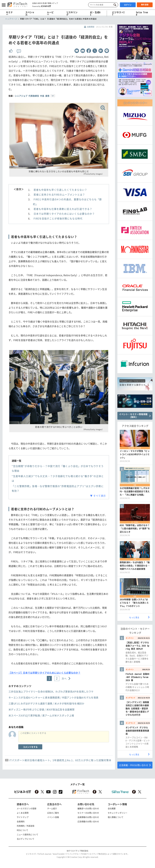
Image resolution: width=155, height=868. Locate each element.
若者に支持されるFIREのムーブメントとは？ (59, 194)
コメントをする (30, 747)
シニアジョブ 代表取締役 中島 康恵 (32, 96)
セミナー (9, 13)
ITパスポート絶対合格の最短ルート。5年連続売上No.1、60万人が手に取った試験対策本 (60, 760)
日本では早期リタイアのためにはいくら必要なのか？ (64, 214)
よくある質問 (23, 813)
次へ (64, 678)
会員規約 (21, 821)
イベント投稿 (53, 817)
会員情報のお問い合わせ (88, 817)
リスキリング (72, 13)
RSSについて (22, 830)
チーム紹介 (52, 808)
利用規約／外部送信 (26, 826)
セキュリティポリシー (118, 813)
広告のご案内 (53, 813)
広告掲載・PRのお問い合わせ (134, 765)
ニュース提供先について (28, 834)
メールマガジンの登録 (27, 808)
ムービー (50, 13)
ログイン (128, 5)
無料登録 (145, 5)
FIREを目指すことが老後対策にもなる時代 (58, 218)
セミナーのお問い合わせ (88, 813)
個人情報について (116, 817)
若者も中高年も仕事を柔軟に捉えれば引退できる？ (63, 209)
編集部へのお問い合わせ (88, 808)
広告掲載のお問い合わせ (88, 821)
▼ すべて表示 (98, 496)
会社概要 (112, 808)
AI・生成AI (95, 13)
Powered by (42, 6)
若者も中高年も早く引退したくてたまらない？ (60, 190)
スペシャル (30, 13)
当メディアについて (26, 839)
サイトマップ (23, 817)
